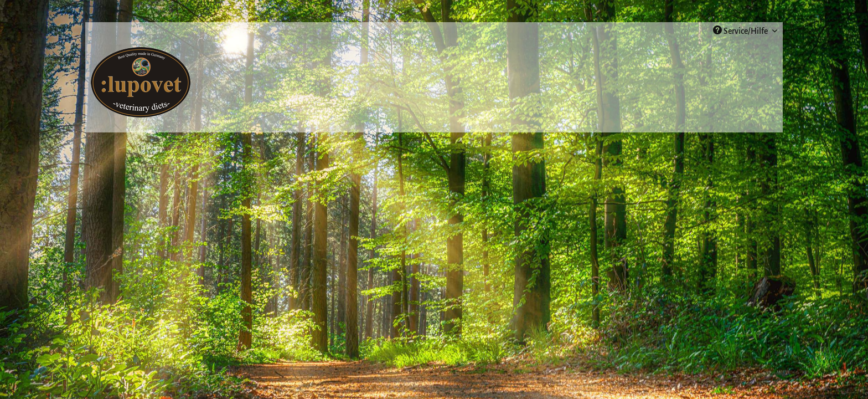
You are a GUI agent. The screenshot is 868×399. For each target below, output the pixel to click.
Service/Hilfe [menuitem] (741, 30)
